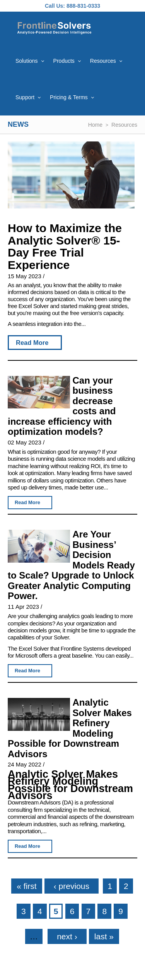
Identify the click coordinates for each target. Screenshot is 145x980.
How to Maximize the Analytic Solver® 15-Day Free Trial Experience (65, 246)
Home (95, 125)
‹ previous (72, 886)
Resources (103, 61)
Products (64, 61)
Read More (32, 343)
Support (25, 97)
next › (67, 936)
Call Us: (55, 6)
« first (26, 886)
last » (104, 936)
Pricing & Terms (69, 97)
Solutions (27, 61)
